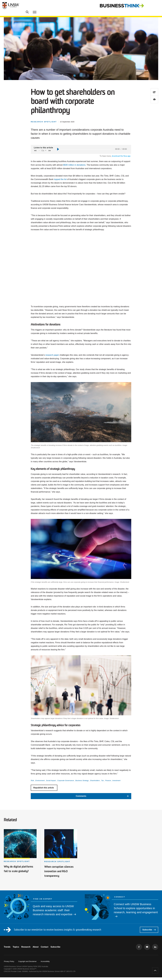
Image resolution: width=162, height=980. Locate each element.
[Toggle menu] (157, 6)
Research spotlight (17, 865)
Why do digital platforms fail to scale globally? (19, 874)
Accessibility (45, 964)
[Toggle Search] (149, 6)
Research (29, 950)
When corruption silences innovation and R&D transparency (60, 874)
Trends (7, 950)
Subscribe (149, 932)
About (41, 950)
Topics (18, 950)
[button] (81, 804)
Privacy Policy (9, 964)
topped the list (60, 187)
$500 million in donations (74, 173)
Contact (52, 950)
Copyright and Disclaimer (27, 964)
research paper (52, 363)
